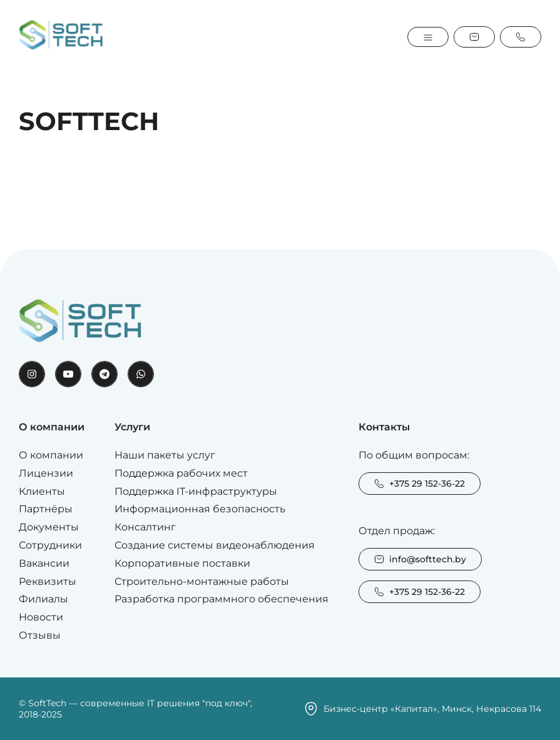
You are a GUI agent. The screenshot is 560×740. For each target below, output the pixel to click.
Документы (49, 527)
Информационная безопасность (200, 509)
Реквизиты (48, 581)
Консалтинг (145, 527)
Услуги (132, 427)
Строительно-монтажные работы (202, 581)
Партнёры (46, 509)
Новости (41, 617)
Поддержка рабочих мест (181, 473)
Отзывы (40, 635)
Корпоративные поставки (182, 563)
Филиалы (43, 599)
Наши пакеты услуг (165, 455)
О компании (52, 427)
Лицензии (46, 473)
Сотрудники (50, 545)
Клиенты (42, 491)
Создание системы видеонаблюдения (215, 545)
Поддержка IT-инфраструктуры (196, 491)
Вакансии (44, 563)
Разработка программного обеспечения (221, 599)
